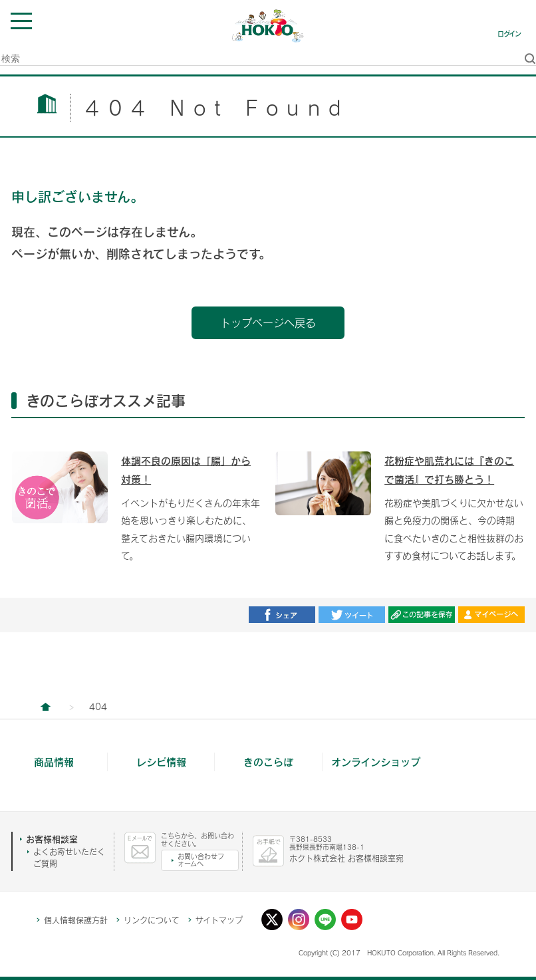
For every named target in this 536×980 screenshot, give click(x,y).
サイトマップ (219, 920)
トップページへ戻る (268, 323)
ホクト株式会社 (45, 707)
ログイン (509, 34)
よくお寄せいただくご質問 (69, 858)
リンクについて (152, 920)
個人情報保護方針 (76, 920)
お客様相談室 (52, 839)
